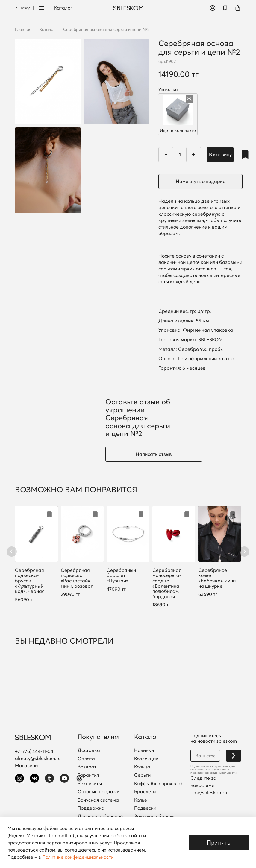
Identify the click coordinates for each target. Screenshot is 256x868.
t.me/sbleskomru (209, 792)
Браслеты (145, 792)
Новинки (144, 750)
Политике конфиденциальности (78, 857)
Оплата (86, 759)
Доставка (89, 750)
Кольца (142, 767)
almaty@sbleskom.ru (38, 758)
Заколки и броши (154, 817)
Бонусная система (98, 800)
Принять (219, 842)
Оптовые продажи (99, 792)
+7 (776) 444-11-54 (34, 751)
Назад (23, 8)
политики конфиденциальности (213, 773)
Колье (141, 800)
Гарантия (88, 775)
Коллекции (146, 759)
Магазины (27, 765)
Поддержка (91, 808)
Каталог (63, 8)
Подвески (145, 808)
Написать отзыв (154, 454)
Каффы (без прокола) (158, 784)
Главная (23, 29)
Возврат (87, 767)
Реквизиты (90, 784)
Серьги (142, 775)
